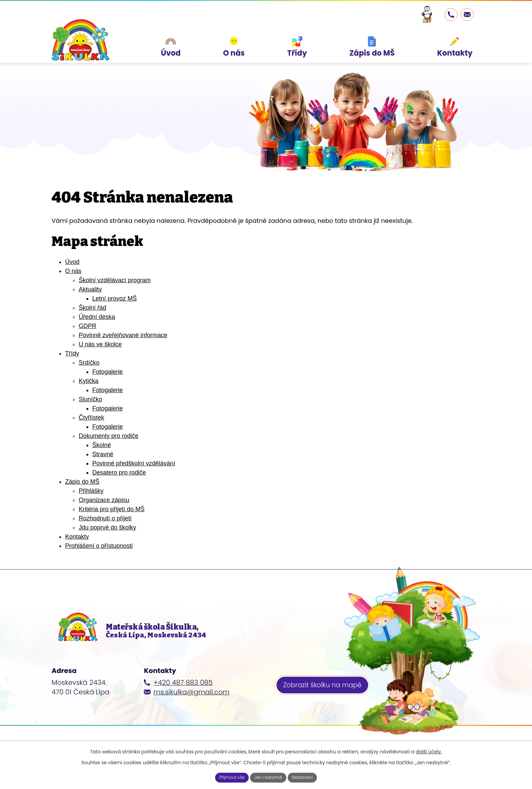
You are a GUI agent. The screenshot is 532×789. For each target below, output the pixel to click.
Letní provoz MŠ (115, 299)
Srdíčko (89, 363)
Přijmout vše (228, 777)
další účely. (429, 750)
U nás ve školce (100, 344)
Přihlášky (91, 491)
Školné (102, 445)
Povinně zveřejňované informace (123, 335)
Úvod (72, 262)
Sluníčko (90, 399)
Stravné (103, 454)
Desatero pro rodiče (119, 473)
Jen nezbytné (269, 777)
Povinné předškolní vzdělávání (134, 463)
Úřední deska (97, 317)
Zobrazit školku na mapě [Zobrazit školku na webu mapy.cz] (325, 697)
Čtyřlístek (91, 418)
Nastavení (307, 777)
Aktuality (90, 289)
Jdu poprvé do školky (107, 527)
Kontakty (77, 537)
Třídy (72, 353)
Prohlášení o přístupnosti (99, 546)
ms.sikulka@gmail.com (191, 703)
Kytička (89, 381)
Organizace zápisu (104, 500)
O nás (73, 271)
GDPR (88, 326)
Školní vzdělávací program (115, 280)
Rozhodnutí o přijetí (105, 518)
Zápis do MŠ (82, 482)
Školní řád (92, 308)
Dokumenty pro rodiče (109, 436)
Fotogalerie (108, 372)
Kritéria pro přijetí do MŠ (112, 509)
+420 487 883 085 (183, 693)
